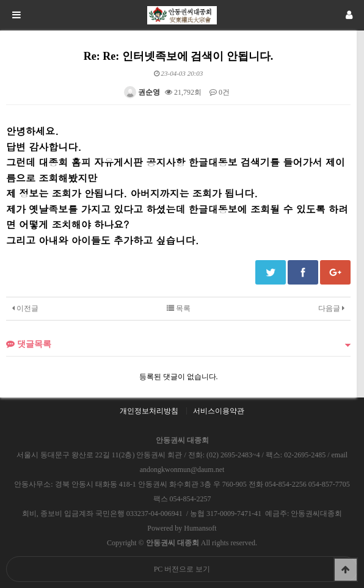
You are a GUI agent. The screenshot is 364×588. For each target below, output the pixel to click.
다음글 (331, 308)
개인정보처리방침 (149, 411)
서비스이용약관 (219, 411)
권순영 (142, 92)
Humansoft (200, 528)
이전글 (25, 308)
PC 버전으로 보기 (182, 569)
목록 (179, 308)
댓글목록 (29, 344)
